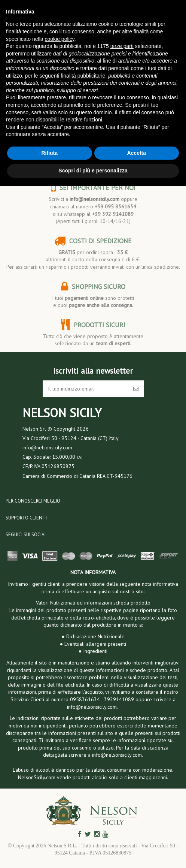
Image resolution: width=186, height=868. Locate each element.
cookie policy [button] (60, 39)
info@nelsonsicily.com (94, 199)
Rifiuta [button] (49, 153)
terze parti (122, 46)
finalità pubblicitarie (83, 76)
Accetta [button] (136, 153)
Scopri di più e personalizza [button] (93, 171)
